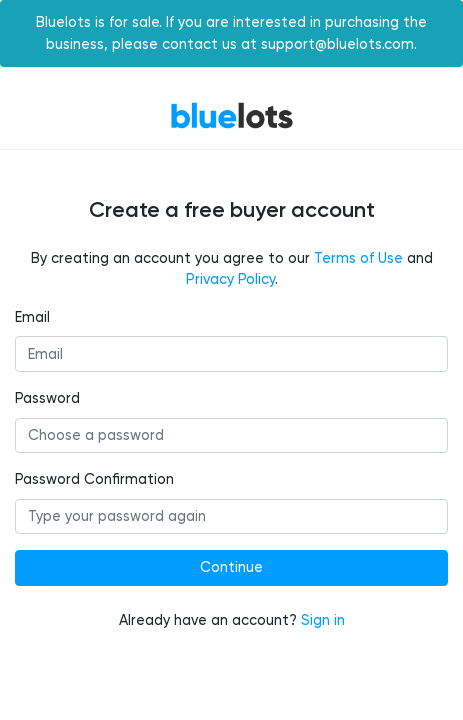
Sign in (323, 620)
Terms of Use (358, 258)
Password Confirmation (94, 479)
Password (47, 398)
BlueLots (232, 115)
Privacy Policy (230, 279)
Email (32, 317)
